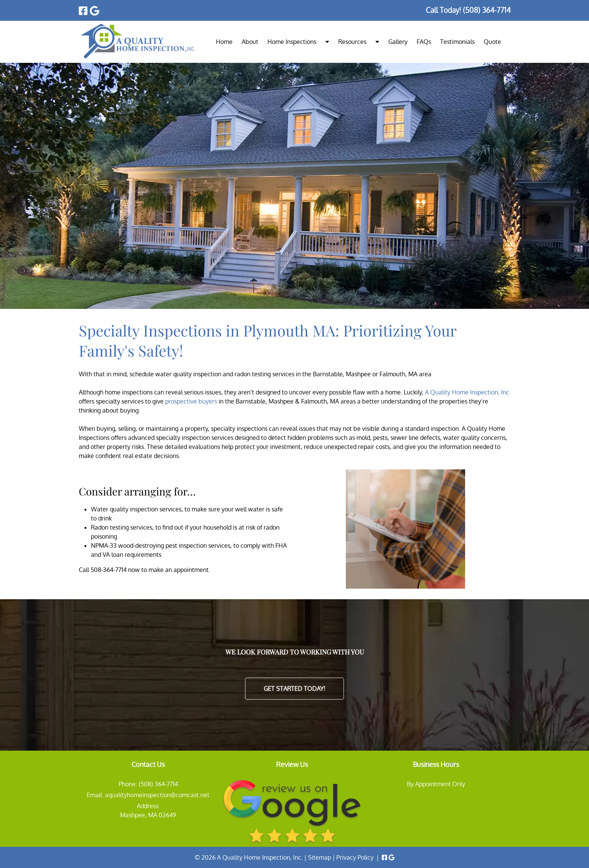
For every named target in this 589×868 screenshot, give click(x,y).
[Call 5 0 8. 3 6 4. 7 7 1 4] (487, 10)
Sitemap (319, 857)
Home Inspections (292, 42)
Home (224, 42)
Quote (492, 42)
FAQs (424, 42)
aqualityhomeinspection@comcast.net (157, 795)
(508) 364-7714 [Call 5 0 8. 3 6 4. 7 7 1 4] (158, 784)
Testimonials (457, 42)
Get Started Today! (294, 689)
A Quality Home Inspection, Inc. (468, 392)
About (250, 42)
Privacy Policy (355, 857)
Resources (352, 42)
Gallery (398, 42)
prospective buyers (191, 401)
